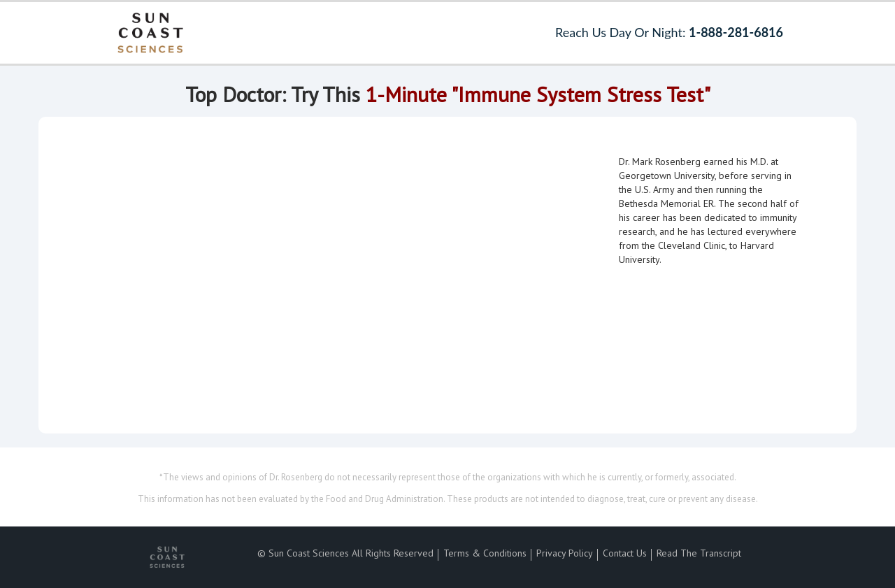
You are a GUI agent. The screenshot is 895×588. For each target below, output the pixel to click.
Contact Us (625, 553)
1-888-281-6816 (736, 32)
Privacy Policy (565, 553)
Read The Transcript (699, 553)
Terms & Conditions (485, 553)
